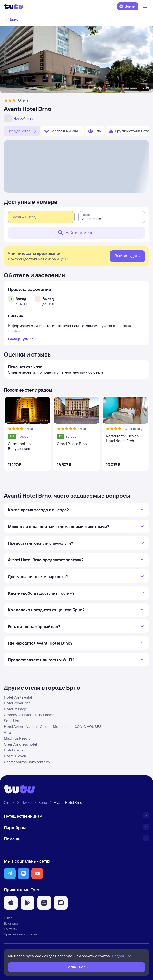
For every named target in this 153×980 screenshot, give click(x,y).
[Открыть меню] (146, 6)
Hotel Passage (15, 709)
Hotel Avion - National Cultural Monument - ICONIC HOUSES (53, 727)
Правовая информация (21, 934)
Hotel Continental (18, 697)
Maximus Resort (17, 738)
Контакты (11, 929)
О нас (8, 918)
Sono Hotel (13, 721)
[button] (10, 873)
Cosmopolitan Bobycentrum (27, 762)
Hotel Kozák (14, 750)
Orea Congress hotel (20, 744)
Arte (7, 732)
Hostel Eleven (15, 756)
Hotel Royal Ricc (17, 703)
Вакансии (11, 923)
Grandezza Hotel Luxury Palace (29, 715)
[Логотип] (14, 6)
